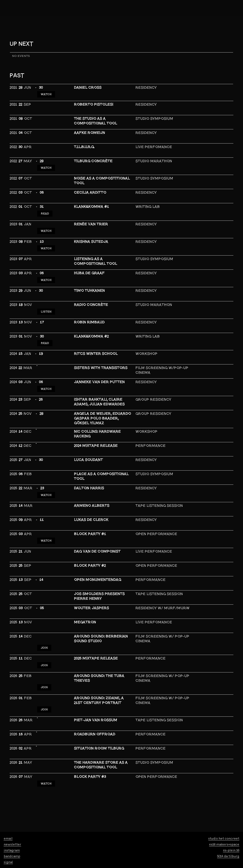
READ (45, 209)
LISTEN (46, 302)
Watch (46, 482)
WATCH (46, 93)
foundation (50, 858)
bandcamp (12, 835)
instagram (12, 829)
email (8, 817)
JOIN (44, 632)
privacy (48, 862)
